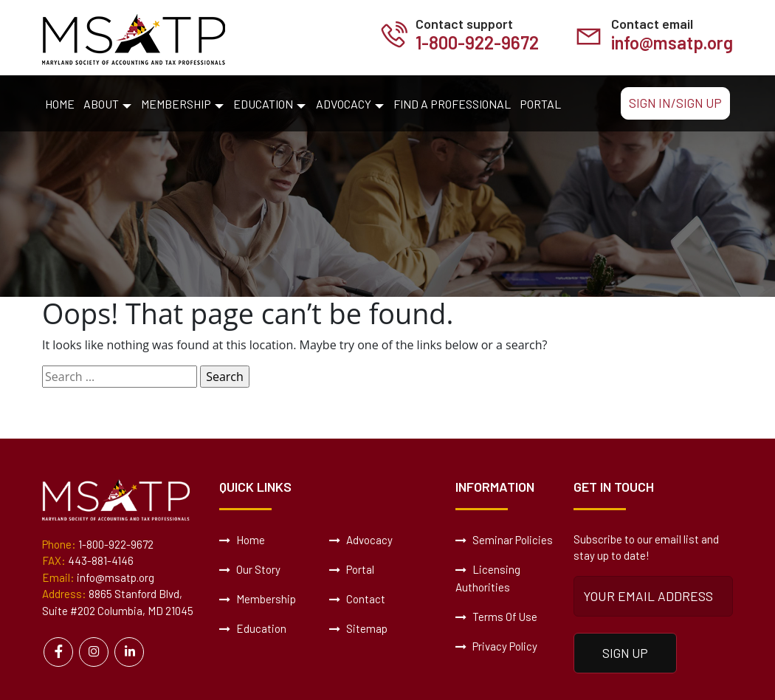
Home (60, 104)
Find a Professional (452, 104)
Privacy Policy (496, 646)
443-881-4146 (101, 560)
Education (263, 104)
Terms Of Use (496, 617)
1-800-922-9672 (477, 42)
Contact (357, 599)
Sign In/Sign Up (675, 103)
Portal (540, 104)
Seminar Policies (504, 540)
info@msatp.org (672, 42)
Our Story (250, 569)
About (101, 104)
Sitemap (358, 628)
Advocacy (344, 104)
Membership (176, 104)
